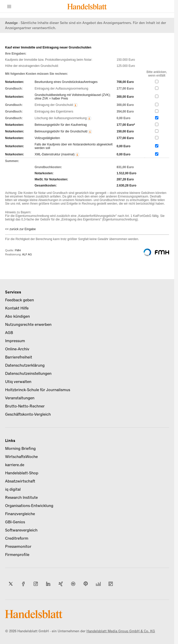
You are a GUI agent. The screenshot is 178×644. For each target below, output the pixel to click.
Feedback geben (20, 300)
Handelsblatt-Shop (22, 473)
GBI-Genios (15, 522)
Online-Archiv (17, 349)
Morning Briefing (20, 449)
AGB (9, 333)
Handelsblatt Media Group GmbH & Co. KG (121, 631)
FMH (18, 250)
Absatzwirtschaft (20, 481)
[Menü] (9, 6)
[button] (75, 105)
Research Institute (21, 498)
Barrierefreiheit (19, 357)
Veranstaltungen (20, 398)
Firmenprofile (17, 555)
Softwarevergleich (21, 530)
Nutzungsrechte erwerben (28, 325)
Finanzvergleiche (20, 514)
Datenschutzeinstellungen (28, 374)
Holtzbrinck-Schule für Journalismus (38, 390)
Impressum (15, 341)
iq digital (13, 489)
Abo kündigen (17, 316)
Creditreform (17, 538)
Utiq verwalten (18, 382)
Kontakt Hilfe (17, 308)
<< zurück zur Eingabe (20, 229)
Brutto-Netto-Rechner (25, 406)
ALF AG (27, 254)
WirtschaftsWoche (21, 457)
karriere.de (15, 465)
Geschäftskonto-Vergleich (28, 414)
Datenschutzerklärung (25, 365)
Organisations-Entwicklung (29, 506)
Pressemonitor (18, 547)
